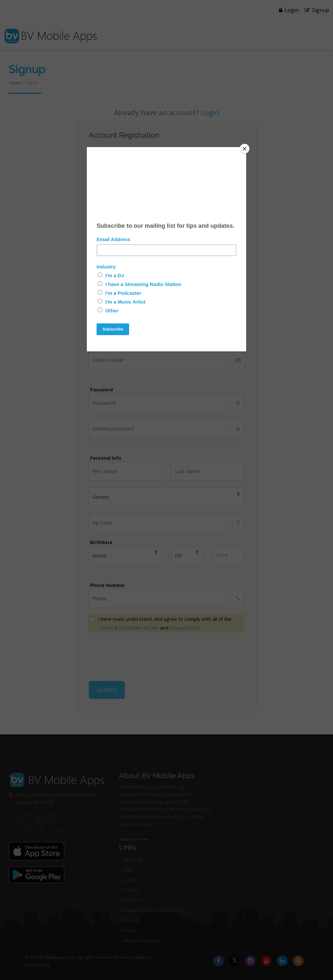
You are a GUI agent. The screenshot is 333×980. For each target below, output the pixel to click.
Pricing (200, 36)
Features (172, 36)
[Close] (245, 149)
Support (227, 36)
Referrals (278, 36)
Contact (309, 36)
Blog (252, 36)
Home (146, 36)
